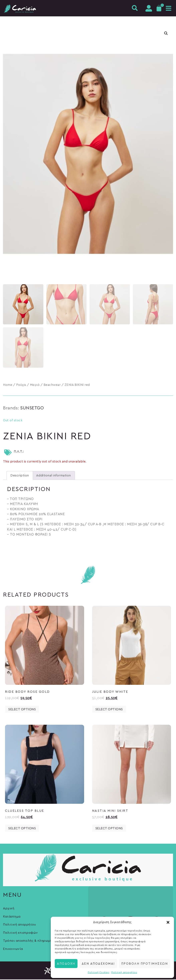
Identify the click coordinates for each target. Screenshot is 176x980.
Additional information (54, 476)
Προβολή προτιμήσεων (145, 963)
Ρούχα (21, 385)
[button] (168, 922)
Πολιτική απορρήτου (124, 972)
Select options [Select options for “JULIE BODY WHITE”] (109, 710)
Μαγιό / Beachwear (45, 385)
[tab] (20, 476)
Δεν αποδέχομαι (98, 963)
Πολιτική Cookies (98, 972)
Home (8, 385)
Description (20, 476)
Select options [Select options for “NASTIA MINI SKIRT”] (109, 829)
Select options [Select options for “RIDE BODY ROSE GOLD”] (22, 710)
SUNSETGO (32, 409)
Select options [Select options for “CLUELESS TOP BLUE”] (22, 829)
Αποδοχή (66, 963)
